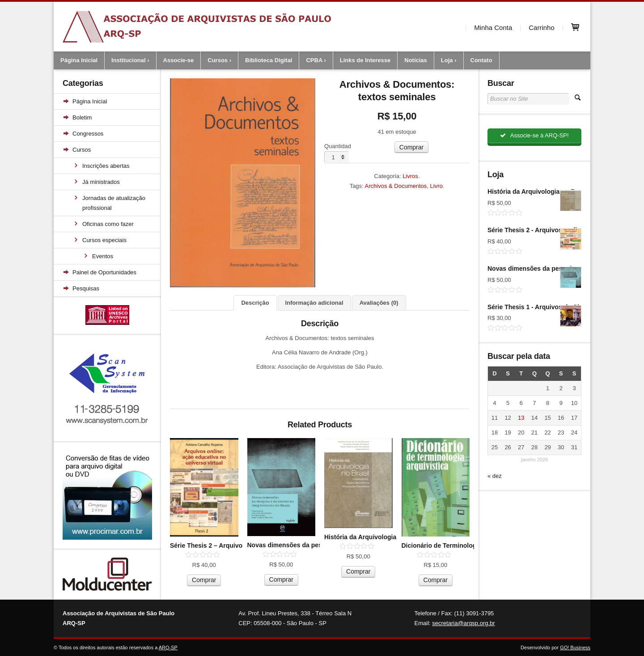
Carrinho (542, 27)
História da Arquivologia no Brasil (375, 537)
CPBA (314, 60)
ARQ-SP (168, 647)
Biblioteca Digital (269, 60)
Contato (481, 60)
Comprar (411, 147)
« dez (495, 476)
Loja (447, 60)
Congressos (88, 134)
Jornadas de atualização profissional (114, 203)
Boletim (82, 117)
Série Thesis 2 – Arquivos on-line (219, 545)
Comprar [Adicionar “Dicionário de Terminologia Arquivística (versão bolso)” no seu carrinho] (436, 580)
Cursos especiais (104, 240)
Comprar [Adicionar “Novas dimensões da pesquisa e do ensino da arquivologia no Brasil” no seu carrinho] (281, 579)
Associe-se (179, 60)
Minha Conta (493, 27)
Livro (436, 186)
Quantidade (339, 146)
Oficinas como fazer (108, 224)
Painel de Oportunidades (104, 272)
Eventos (103, 256)
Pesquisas (86, 288)
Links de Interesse (365, 60)
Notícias (416, 60)
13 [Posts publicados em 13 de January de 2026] (521, 418)
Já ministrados (101, 182)
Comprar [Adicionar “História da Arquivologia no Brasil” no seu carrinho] (358, 571)
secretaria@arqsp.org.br (463, 623)
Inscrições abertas (106, 166)
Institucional (129, 60)
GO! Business (575, 647)
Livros (410, 176)
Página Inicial (79, 60)
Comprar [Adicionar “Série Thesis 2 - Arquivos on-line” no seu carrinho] (204, 580)
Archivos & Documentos (396, 186)
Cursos (218, 60)
